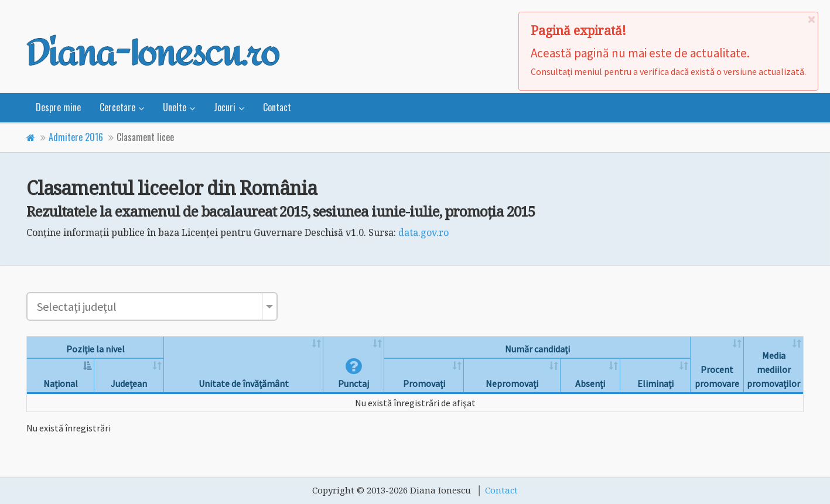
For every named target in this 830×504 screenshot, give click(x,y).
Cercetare (117, 107)
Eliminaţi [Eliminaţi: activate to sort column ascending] (655, 383)
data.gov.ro (423, 232)
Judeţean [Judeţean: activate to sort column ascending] (129, 383)
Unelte (175, 107)
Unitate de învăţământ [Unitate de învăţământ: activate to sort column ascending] (244, 383)
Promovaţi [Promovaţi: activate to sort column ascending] (424, 383)
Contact (277, 107)
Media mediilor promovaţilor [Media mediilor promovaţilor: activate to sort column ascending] (773, 369)
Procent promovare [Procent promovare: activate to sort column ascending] (717, 376)
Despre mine (58, 107)
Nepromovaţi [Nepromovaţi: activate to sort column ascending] (512, 383)
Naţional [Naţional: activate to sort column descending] (61, 383)
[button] (353, 369)
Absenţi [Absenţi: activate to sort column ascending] (590, 383)
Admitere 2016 (76, 137)
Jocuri (225, 107)
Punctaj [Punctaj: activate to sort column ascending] (353, 376)
